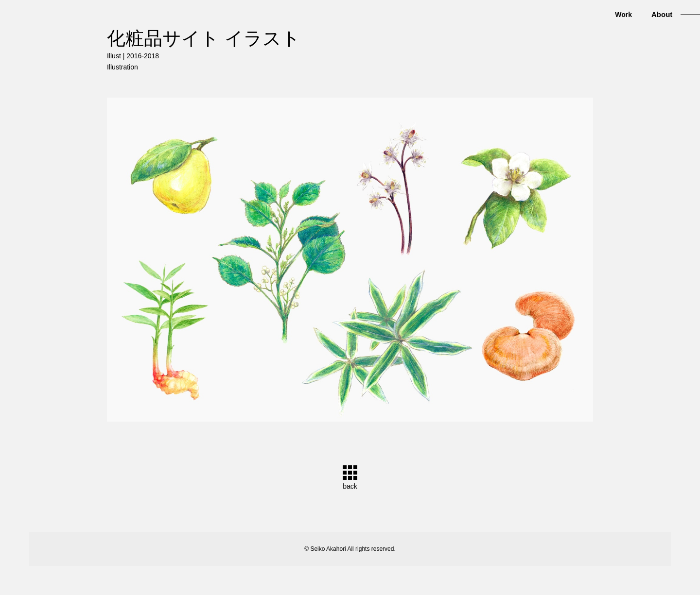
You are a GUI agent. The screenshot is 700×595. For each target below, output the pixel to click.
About (662, 14)
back (350, 486)
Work (623, 15)
